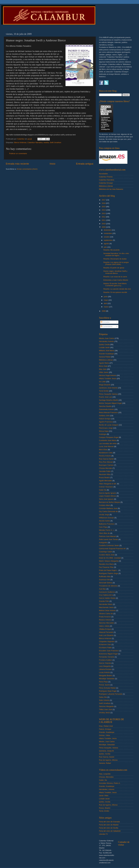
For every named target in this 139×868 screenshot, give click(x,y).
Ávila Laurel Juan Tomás (109, 539)
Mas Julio (103, 369)
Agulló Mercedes (106, 481)
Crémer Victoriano (106, 487)
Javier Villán (104, 796)
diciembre (108, 230)
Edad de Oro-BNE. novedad (110, 558)
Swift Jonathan (56, 142)
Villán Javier (104, 372)
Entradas (105, 322)
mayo (106, 300)
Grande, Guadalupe (107, 732)
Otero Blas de (104, 533)
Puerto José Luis (106, 397)
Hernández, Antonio (107, 789)
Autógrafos (103, 542)
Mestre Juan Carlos (107, 338)
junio (106, 297)
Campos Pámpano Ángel (109, 437)
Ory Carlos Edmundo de (108, 511)
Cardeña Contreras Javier (109, 545)
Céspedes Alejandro (107, 642)
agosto (107, 244)
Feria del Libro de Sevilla (109, 828)
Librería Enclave (105, 669)
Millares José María (107, 351)
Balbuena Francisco (107, 524)
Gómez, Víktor (105, 735)
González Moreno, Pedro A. (110, 783)
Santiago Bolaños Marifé (109, 400)
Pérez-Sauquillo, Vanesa (109, 748)
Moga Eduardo (105, 385)
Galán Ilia (103, 490)
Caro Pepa (103, 527)
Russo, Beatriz (105, 808)
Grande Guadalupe (106, 354)
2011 (104, 220)
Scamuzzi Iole (104, 580)
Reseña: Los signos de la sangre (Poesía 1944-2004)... (116, 263)
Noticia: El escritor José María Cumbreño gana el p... (115, 285)
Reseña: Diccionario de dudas (115, 259)
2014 (104, 210)
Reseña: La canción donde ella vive (117, 289)
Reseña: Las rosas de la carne (115, 277)
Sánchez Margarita (106, 706)
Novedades (103, 174)
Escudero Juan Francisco (109, 651)
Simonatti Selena (106, 583)
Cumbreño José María (108, 440)
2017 (104, 200)
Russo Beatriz (104, 477)
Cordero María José (107, 555)
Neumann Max (105, 474)
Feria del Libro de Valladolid (110, 831)
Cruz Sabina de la (106, 595)
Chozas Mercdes (106, 468)
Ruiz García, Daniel (107, 757)
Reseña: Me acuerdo (111, 250)
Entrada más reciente (17, 164)
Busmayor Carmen (106, 465)
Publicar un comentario (18, 153)
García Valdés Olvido (107, 598)
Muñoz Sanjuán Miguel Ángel (110, 403)
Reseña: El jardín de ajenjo (114, 268)
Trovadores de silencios (108, 586)
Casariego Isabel (106, 552)
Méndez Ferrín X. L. (107, 530)
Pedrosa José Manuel (107, 536)
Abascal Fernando (106, 632)
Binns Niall (103, 366)
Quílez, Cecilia (105, 754)
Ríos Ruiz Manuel (106, 462)
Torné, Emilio (104, 811)
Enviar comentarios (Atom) (27, 169)
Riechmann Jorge (106, 428)
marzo (106, 307)
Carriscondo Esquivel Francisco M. (113, 549)
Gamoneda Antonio (107, 409)
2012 (104, 217)
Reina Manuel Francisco (108, 412)
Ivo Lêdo (102, 382)
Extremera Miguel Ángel (108, 654)
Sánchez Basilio (105, 406)
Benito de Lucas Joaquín (109, 425)
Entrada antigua (85, 164)
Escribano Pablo (105, 648)
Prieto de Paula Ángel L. (108, 570)
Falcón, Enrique (105, 729)
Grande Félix (104, 601)
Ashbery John (104, 416)
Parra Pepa (103, 682)
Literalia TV (103, 834)
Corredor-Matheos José (108, 508)
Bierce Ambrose (20, 142)
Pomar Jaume (104, 685)
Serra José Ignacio (106, 499)
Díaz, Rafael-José (106, 726)
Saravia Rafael (105, 357)
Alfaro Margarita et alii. (108, 484)
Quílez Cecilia (104, 344)
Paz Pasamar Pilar (106, 567)
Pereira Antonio (105, 456)
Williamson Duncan (107, 518)
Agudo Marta (104, 363)
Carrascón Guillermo (107, 592)
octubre (107, 237)
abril (106, 303)
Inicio (52, 164)
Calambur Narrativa (35, 142)
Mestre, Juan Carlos (107, 742)
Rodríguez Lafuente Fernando (111, 694)
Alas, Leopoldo (105, 774)
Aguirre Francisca (106, 422)
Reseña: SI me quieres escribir (115, 292)
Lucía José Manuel (106, 446)
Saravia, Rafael (105, 763)
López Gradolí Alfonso (108, 496)
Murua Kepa (104, 431)
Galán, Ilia (103, 780)
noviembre (108, 233)
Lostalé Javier (104, 347)
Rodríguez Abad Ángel (108, 691)
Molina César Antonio (107, 610)
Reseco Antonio (105, 620)
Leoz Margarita (105, 666)
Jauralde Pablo (105, 471)
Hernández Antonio (106, 341)
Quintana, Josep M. (107, 751)
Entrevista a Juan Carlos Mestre (116, 280)
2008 (104, 311)
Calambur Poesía (106, 177)
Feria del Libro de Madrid (109, 825)
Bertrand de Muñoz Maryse (110, 502)
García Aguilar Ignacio (108, 493)
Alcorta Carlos (105, 521)
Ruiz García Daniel (106, 459)
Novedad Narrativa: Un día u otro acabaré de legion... (116, 254)
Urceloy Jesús (105, 713)
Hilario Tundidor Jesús (108, 378)
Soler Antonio (104, 700)
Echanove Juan (105, 644)
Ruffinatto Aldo (105, 576)
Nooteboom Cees (106, 453)
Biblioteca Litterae (106, 186)
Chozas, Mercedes (106, 777)
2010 (104, 224)
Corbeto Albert (105, 505)
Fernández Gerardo (107, 657)
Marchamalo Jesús (106, 607)
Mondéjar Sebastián (107, 679)
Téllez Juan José (106, 709)
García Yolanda (105, 663)
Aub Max (102, 589)
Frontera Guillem (106, 660)
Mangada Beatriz (106, 675)
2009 (104, 227)
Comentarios (107, 326)
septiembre (108, 240)
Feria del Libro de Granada (109, 822)
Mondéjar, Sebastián (107, 745)
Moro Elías (103, 450)
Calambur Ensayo (106, 183)
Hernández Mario (106, 604)
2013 (104, 213)
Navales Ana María (106, 564)
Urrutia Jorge (104, 515)
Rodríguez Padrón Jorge (109, 573)
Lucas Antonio (105, 672)
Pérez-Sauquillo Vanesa (108, 394)
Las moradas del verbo (108, 443)
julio (106, 247)
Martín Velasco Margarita (109, 561)
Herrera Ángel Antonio (108, 375)
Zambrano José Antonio (108, 388)
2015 (104, 207)
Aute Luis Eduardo (106, 635)
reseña (46, 142)
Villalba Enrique (105, 629)
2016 (104, 203)
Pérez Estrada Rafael (107, 688)
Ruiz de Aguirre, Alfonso (108, 760)
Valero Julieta (104, 626)
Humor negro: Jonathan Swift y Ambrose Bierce (115, 272)
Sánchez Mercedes (107, 623)
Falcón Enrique (105, 419)
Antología (103, 434)
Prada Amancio (105, 617)
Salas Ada (103, 697)
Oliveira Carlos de (106, 614)
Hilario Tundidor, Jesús (108, 738)
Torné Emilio (104, 391)
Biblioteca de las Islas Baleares (111, 189)
